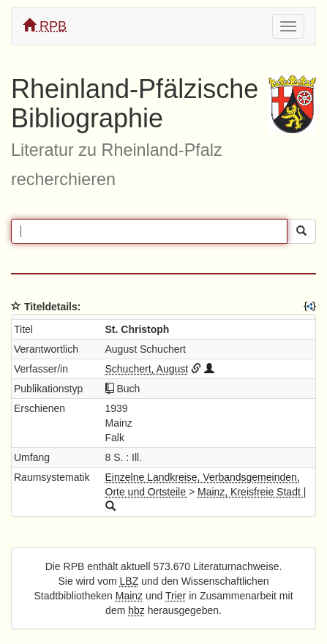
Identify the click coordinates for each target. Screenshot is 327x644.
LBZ (129, 581)
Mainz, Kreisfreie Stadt (251, 492)
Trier (176, 596)
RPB (45, 26)
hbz (136, 610)
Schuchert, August (147, 369)
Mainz (129, 596)
